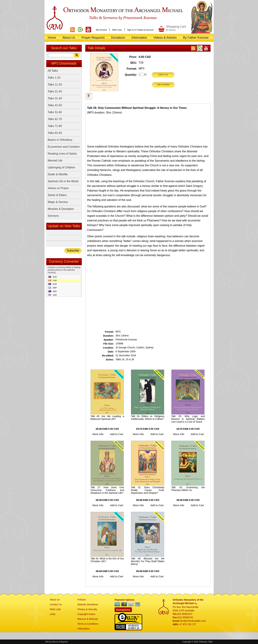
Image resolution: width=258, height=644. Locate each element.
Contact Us (56, 604)
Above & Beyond (60, 642)
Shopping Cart (176, 28)
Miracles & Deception (61, 209)
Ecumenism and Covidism (64, 147)
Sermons (53, 216)
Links (53, 614)
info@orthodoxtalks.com (193, 621)
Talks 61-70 (55, 119)
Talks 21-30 (55, 91)
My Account (101, 30)
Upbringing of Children (62, 167)
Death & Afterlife (58, 174)
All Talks (53, 71)
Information (84, 629)
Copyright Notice (86, 614)
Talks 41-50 (55, 105)
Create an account (145, 30)
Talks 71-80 (55, 126)
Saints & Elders (57, 195)
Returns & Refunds (88, 619)
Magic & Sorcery (58, 202)
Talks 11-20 (55, 85)
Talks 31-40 (55, 98)
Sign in (130, 30)
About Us (55, 600)
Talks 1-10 (54, 78)
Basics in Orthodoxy (60, 140)
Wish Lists (117, 30)
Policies (82, 600)
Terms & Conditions (88, 624)
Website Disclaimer (88, 604)
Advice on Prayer (58, 188)
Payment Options (125, 600)
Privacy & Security (87, 609)
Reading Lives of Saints (62, 154)
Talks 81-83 (55, 133)
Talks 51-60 (55, 112)
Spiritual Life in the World (63, 181)
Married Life (55, 161)
